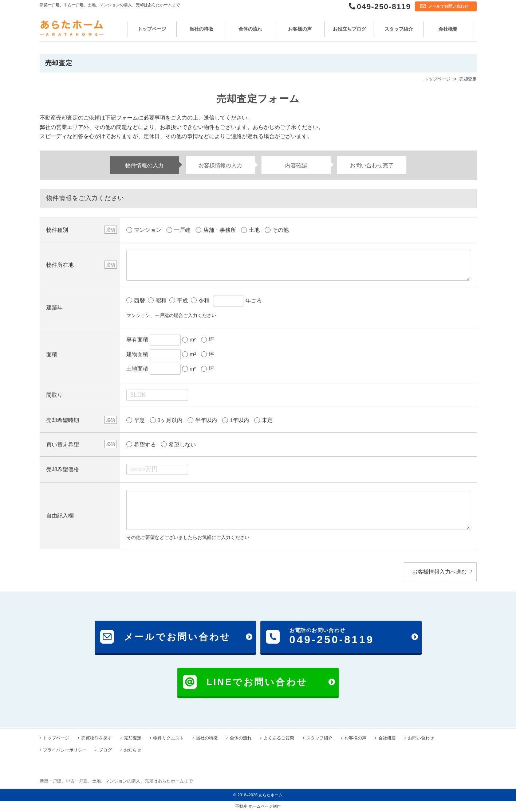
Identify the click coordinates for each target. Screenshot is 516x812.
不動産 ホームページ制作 (258, 805)
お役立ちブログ (349, 29)
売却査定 (133, 737)
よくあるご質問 (279, 737)
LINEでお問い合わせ (257, 682)
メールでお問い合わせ (448, 6)
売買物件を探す (96, 737)
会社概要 (448, 29)
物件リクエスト (169, 737)
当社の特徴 (201, 29)
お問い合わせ (421, 737)
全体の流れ (250, 29)
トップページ (152, 29)
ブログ (105, 749)
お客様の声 (300, 29)
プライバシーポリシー (65, 749)
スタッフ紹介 (399, 29)
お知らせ (133, 749)
